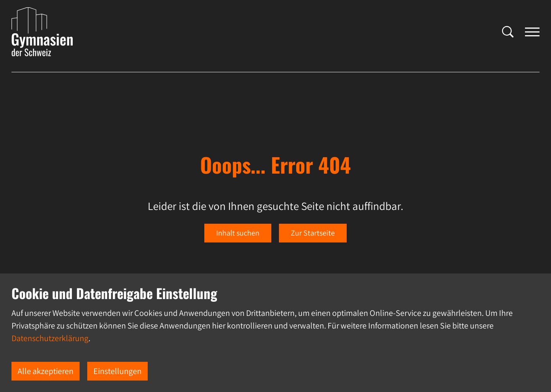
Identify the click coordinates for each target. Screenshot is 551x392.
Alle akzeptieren (46, 371)
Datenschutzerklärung (50, 338)
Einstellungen (117, 371)
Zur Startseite (313, 233)
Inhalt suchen (238, 233)
